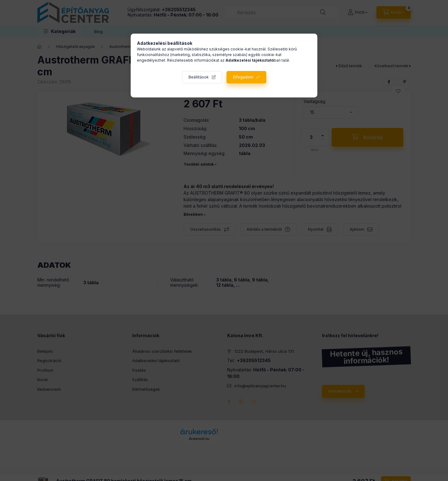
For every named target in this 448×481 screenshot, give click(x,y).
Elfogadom (243, 77)
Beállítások (199, 77)
